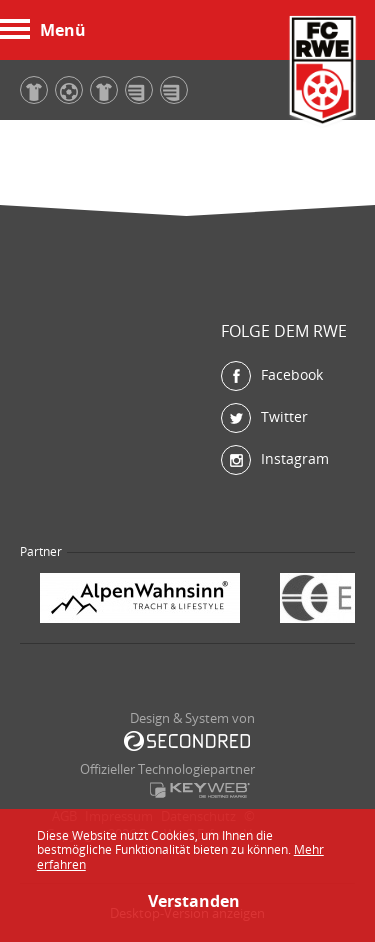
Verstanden (188, 901)
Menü (43, 30)
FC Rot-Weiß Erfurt (323, 72)
